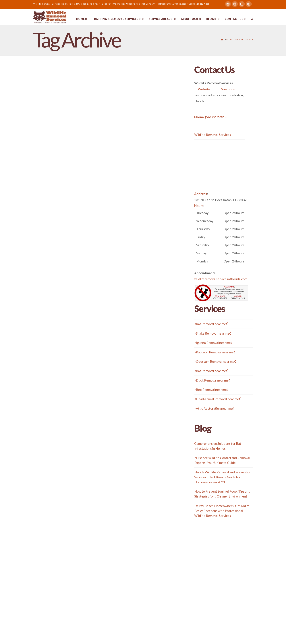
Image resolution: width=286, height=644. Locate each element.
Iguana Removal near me (213, 343)
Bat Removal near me (211, 371)
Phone (199, 117)
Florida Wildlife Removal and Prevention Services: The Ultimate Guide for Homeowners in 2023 (223, 477)
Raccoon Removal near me (215, 352)
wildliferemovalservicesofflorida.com (221, 279)
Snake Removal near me (213, 333)
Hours (199, 206)
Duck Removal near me (212, 380)
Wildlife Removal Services (213, 135)
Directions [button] (227, 89)
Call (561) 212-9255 (199, 4)
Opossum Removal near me (215, 361)
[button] (224, 237)
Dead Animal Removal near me (218, 399)
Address (201, 194)
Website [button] (204, 89)
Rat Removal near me (211, 324)
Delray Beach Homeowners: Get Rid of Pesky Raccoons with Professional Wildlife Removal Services (222, 511)
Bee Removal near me (211, 390)
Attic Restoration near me (214, 408)
